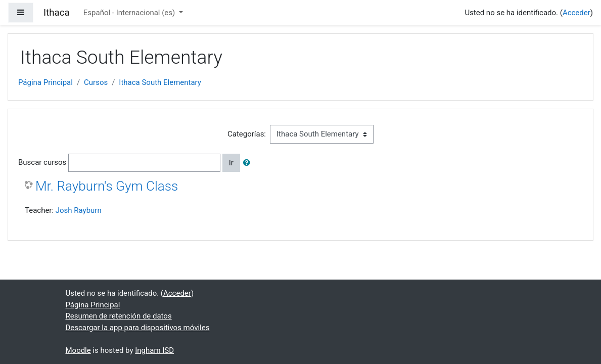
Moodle (78, 350)
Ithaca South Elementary (160, 82)
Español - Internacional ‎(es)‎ (130, 13)
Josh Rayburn (79, 210)
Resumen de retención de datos (119, 316)
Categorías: (247, 134)
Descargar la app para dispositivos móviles (138, 328)
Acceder (576, 13)
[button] (249, 163)
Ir (231, 163)
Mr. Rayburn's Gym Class (107, 186)
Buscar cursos (42, 162)
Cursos (96, 82)
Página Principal (45, 82)
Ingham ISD (154, 350)
